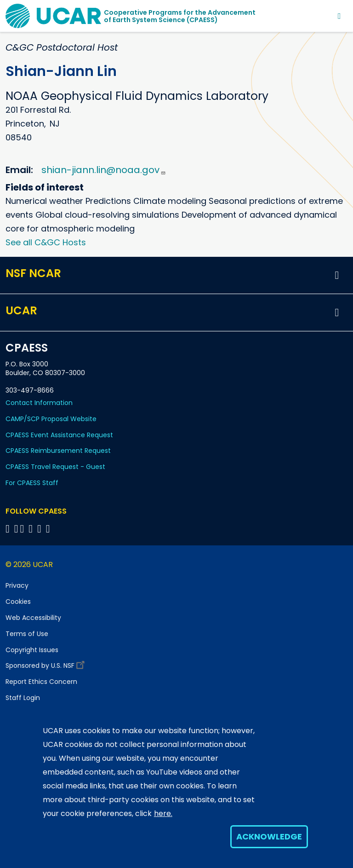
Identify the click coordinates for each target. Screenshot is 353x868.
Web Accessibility (33, 618)
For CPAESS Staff (32, 483)
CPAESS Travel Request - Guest (55, 467)
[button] (337, 275)
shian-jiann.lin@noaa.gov (104, 170)
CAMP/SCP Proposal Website (51, 419)
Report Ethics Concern (41, 682)
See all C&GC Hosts (46, 242)
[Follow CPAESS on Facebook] (9, 529)
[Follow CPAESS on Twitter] (24, 529)
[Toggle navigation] (339, 16)
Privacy (17, 585)
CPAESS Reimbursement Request (58, 451)
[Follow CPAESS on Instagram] (41, 529)
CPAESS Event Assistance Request (59, 435)
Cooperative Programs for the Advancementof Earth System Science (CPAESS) (180, 16)
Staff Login (23, 698)
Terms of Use (27, 634)
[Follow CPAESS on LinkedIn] (32, 529)
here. (163, 813)
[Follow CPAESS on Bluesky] (16, 529)
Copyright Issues (32, 650)
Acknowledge (269, 836)
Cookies (18, 602)
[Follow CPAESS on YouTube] (49, 529)
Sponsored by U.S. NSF (46, 663)
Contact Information (39, 403)
